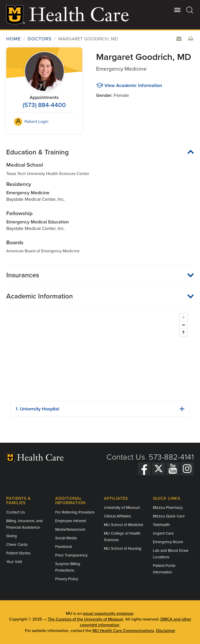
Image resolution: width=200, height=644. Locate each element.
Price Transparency (71, 555)
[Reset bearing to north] (183, 332)
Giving (12, 536)
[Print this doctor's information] (191, 39)
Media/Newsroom (70, 529)
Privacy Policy (67, 579)
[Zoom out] (183, 325)
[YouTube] (173, 469)
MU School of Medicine (124, 525)
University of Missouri (122, 508)
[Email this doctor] (179, 39)
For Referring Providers (75, 512)
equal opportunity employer (108, 614)
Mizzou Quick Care (169, 516)
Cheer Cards (17, 545)
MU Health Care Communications (123, 631)
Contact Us (126, 457)
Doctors (40, 39)
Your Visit (14, 562)
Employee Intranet (71, 521)
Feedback (64, 547)
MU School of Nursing (123, 548)
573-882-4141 (171, 457)
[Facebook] (144, 469)
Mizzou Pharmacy (168, 508)
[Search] (190, 10)
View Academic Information (133, 85)
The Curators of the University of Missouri (85, 619)
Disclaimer (166, 631)
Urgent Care (163, 533)
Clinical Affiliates (117, 516)
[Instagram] (187, 469)
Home (14, 39)
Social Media (66, 538)
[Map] (100, 354)
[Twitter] (159, 469)
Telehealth (161, 525)
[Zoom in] (183, 317)
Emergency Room (168, 542)
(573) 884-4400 (44, 105)
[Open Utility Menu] (177, 10)
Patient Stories (18, 553)
